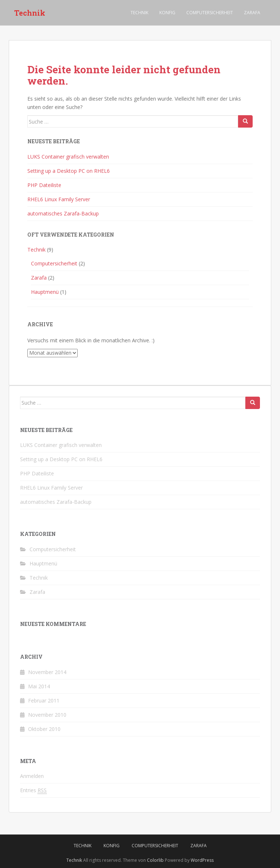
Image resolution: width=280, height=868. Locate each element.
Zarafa (252, 13)
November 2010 (47, 715)
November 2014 (47, 672)
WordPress (202, 860)
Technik (30, 13)
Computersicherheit (210, 13)
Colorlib (155, 860)
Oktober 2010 (44, 729)
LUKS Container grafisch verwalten (68, 157)
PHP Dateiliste (44, 185)
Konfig (167, 13)
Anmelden (32, 776)
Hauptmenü (45, 292)
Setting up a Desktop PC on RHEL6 (69, 171)
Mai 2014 (39, 686)
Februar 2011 (44, 700)
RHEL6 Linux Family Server (59, 199)
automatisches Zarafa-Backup (63, 213)
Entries (33, 790)
